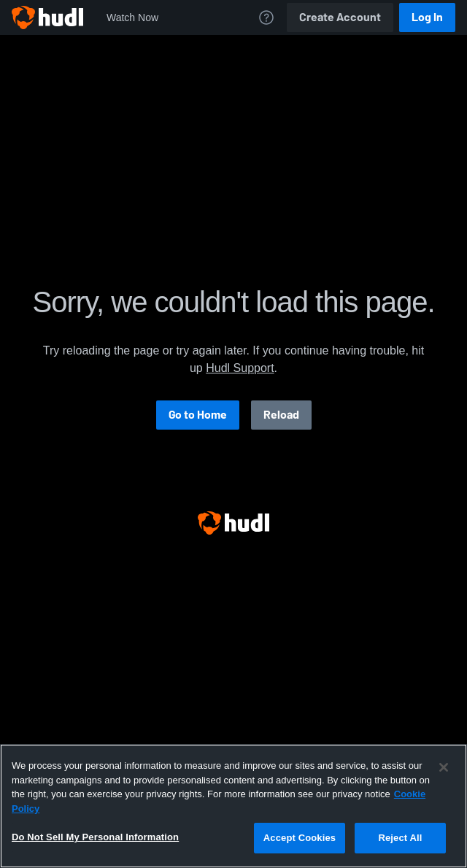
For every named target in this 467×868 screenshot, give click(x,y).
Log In (427, 17)
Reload (281, 415)
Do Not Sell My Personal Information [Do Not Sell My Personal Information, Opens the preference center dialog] (95, 837)
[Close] (444, 767)
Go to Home (198, 415)
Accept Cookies (300, 838)
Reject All (400, 838)
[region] (233, 806)
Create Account (340, 17)
